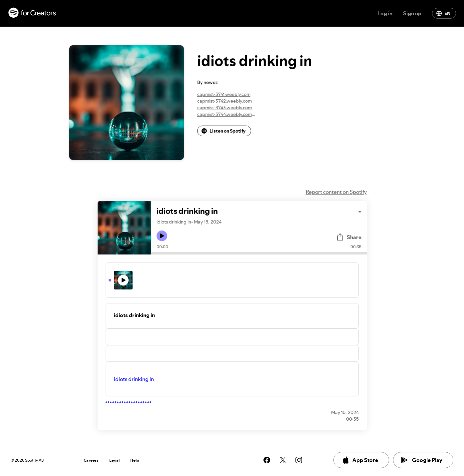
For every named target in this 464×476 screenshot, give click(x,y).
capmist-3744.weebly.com (225, 114)
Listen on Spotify (224, 131)
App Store (360, 460)
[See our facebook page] (267, 460)
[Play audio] (360, 211)
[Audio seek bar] (259, 253)
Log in (385, 13)
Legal (114, 460)
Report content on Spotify (336, 192)
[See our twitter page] (283, 460)
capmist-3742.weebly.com (225, 101)
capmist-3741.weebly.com (224, 94)
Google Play (422, 460)
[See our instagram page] (299, 460)
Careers (91, 460)
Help (135, 460)
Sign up (412, 13)
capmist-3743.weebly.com (225, 108)
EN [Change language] (443, 13)
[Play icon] (162, 236)
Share (349, 237)
